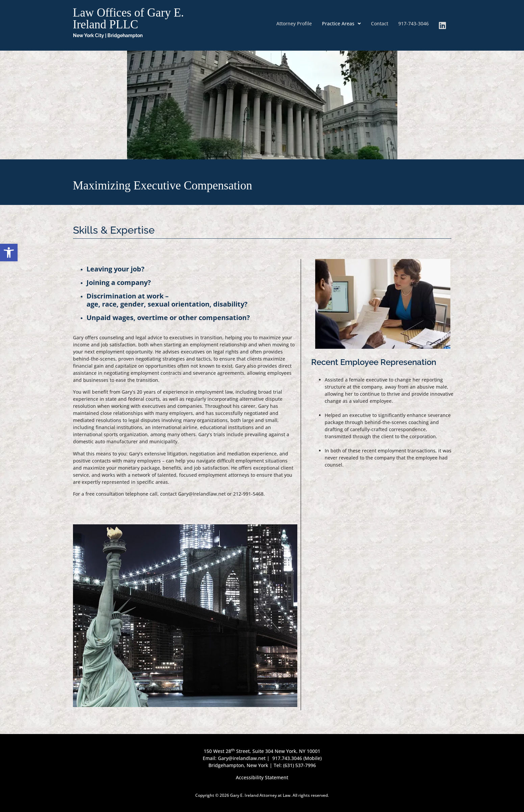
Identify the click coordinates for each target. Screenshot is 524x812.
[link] (9, 253)
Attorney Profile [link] (294, 23)
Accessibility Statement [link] (262, 777)
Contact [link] (380, 23)
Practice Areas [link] (341, 23)
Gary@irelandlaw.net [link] (242, 758)
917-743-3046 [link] (414, 23)
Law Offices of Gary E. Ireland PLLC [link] (129, 19)
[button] (341, 24)
